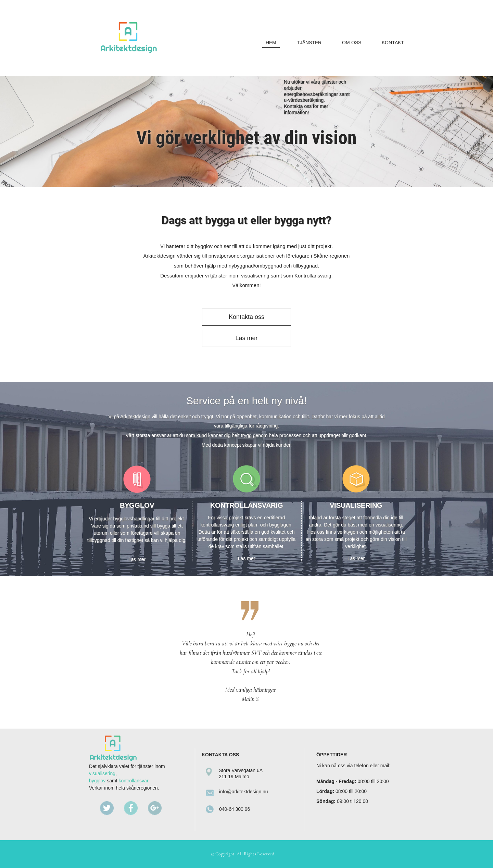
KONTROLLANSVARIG (247, 505)
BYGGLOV (137, 505)
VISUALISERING (356, 505)
